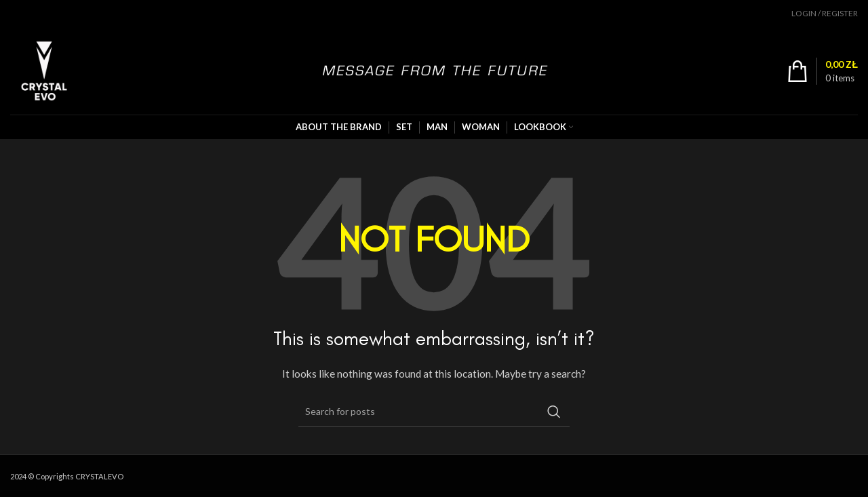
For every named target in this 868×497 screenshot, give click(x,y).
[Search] (434, 412)
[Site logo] (44, 69)
